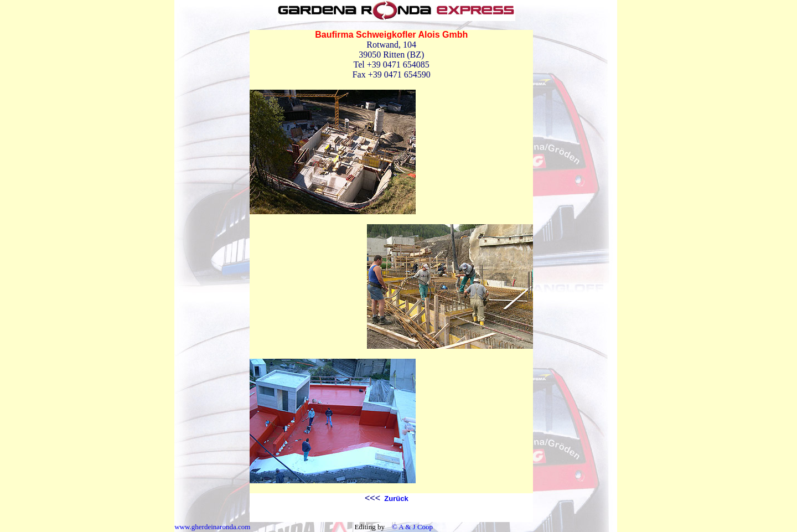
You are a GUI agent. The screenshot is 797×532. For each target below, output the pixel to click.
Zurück (395, 499)
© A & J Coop (412, 527)
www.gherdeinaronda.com (212, 527)
